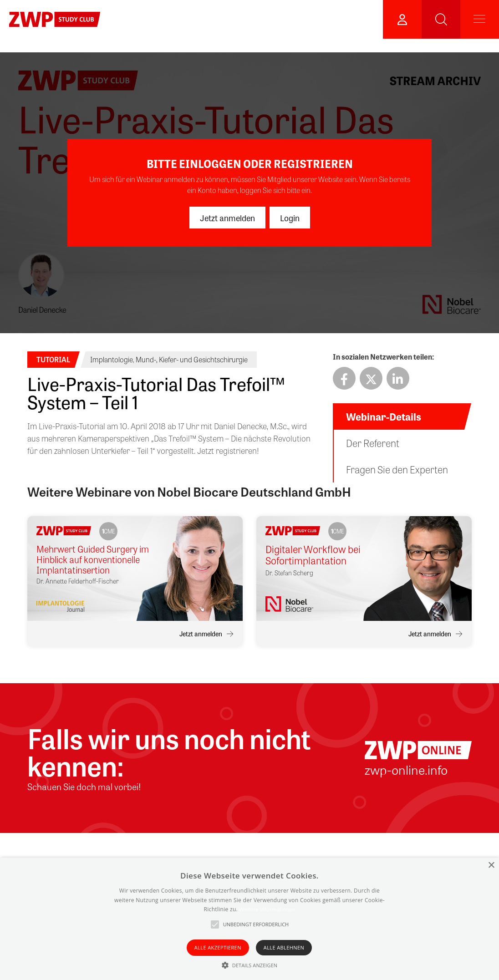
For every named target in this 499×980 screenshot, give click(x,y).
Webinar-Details (384, 416)
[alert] (249, 919)
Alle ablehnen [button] (284, 947)
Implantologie (112, 359)
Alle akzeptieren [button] (218, 947)
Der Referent (373, 443)
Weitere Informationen (267, 909)
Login (290, 218)
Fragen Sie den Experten (397, 469)
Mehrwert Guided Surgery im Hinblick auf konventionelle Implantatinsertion (93, 559)
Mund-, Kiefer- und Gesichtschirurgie (192, 359)
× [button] (491, 866)
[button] (250, 965)
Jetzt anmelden (227, 218)
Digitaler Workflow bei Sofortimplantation (313, 555)
